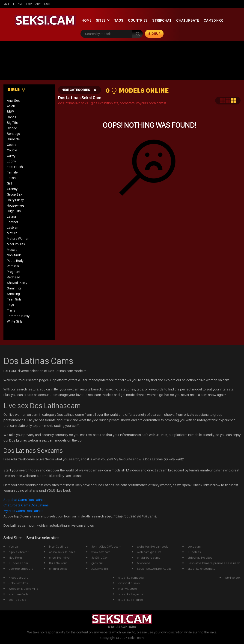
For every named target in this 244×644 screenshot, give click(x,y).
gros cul (97, 563)
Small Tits (14, 288)
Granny (12, 189)
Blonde (12, 128)
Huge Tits (14, 211)
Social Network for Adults (154, 569)
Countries (138, 20)
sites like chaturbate (201, 569)
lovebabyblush (38, 4)
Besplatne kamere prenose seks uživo (214, 563)
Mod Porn (15, 557)
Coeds (12, 145)
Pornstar (13, 266)
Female (12, 172)
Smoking (13, 294)
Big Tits (12, 123)
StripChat (162, 20)
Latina (11, 217)
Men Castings (59, 546)
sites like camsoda (131, 578)
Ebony (11, 161)
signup (154, 34)
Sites (101, 20)
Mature (12, 233)
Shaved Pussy (17, 283)
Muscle (12, 250)
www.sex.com (101, 552)
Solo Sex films (18, 583)
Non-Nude (14, 255)
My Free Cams (13, 4)
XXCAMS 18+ (100, 569)
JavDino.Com (100, 557)
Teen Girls (14, 299)
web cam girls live (149, 552)
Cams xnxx (213, 20)
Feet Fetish (15, 167)
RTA (111, 627)
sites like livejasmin (131, 594)
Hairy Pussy (15, 200)
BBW (10, 112)
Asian (11, 106)
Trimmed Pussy (18, 316)
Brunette (13, 139)
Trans (11, 310)
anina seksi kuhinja (62, 552)
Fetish (11, 178)
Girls (16, 90)
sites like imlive (59, 557)
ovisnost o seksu (130, 583)
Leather (13, 222)
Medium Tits (16, 244)
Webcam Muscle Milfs (23, 589)
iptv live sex (233, 578)
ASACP (122, 627)
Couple (12, 150)
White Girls (15, 321)
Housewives (16, 205)
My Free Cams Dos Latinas (23, 511)
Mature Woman (18, 239)
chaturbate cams (149, 557)
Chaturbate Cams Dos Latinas (26, 505)
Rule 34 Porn (58, 563)
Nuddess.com (18, 563)
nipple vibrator (19, 552)
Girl (9, 183)
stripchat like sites (200, 557)
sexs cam (194, 546)
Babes (12, 117)
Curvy (11, 156)
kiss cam (14, 546)
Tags (119, 20)
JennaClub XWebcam (106, 546)
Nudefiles (194, 552)
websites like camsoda (153, 546)
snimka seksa (58, 569)
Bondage (13, 134)
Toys (10, 305)
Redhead (13, 277)
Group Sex (15, 194)
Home (86, 20)
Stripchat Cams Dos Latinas (25, 500)
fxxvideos (144, 563)
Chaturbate (188, 20)
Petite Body (15, 261)
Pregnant (14, 272)
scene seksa (17, 600)
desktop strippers (21, 569)
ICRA (132, 627)
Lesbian (13, 228)
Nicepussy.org (18, 578)
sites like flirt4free (131, 600)
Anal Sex (13, 101)
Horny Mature (128, 589)
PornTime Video (19, 594)
